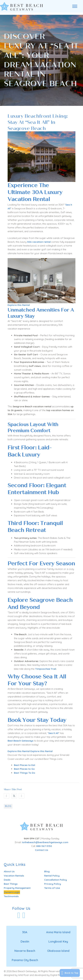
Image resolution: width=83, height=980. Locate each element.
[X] (14, 796)
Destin (25, 941)
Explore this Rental (19, 305)
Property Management (17, 888)
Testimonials (11, 896)
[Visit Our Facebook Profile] (19, 915)
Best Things (11, 884)
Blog (8, 806)
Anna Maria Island (58, 932)
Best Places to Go (24, 769)
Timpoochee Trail (46, 669)
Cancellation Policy (56, 880)
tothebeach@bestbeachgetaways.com (45, 842)
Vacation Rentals (14, 876)
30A (25, 932)
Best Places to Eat (25, 765)
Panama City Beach (25, 960)
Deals (7, 880)
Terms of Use (52, 888)
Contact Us (42, 850)
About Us (9, 871)
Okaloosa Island (58, 951)
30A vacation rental (39, 242)
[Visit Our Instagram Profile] (24, 915)
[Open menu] (75, 6)
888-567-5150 (44, 846)
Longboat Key (58, 941)
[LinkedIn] (22, 796)
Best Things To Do (25, 773)
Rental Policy (52, 876)
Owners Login (12, 892)
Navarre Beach (25, 951)
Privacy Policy (53, 884)
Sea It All (53, 733)
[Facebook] (6, 796)
